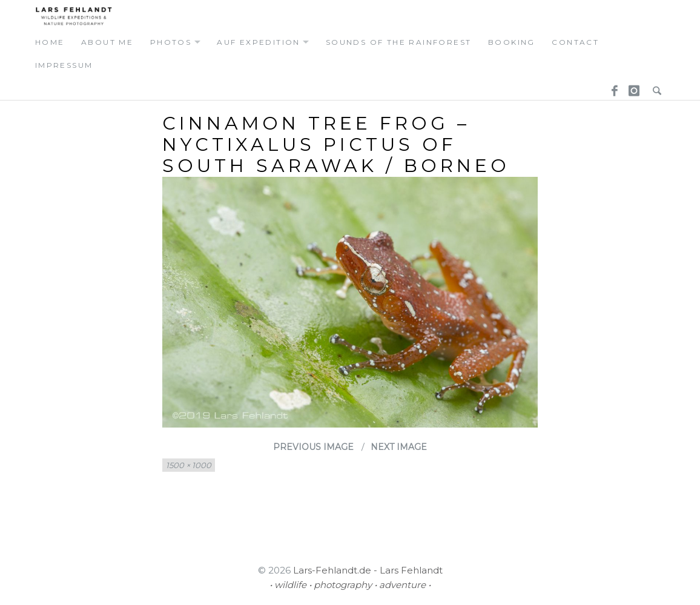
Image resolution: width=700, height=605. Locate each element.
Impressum (64, 65)
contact (575, 42)
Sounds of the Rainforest (399, 42)
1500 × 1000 (189, 465)
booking (512, 42)
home (50, 42)
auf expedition (259, 42)
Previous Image (313, 447)
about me (107, 42)
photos (171, 42)
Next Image (399, 447)
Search (654, 88)
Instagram (632, 88)
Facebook (610, 88)
